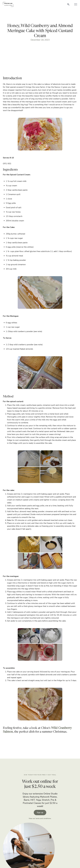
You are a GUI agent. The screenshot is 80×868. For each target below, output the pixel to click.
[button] (76, 4)
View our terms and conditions (40, 818)
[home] (8, 4)
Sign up (40, 812)
